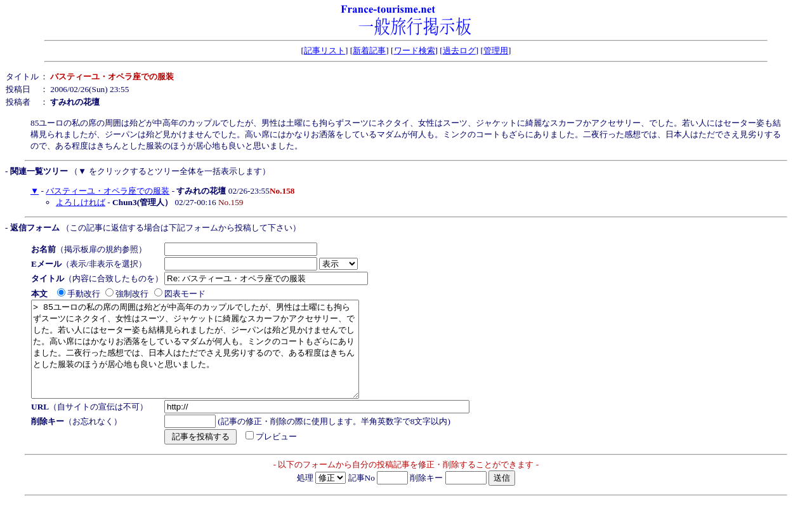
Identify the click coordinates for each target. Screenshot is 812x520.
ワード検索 (415, 50)
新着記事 (369, 50)
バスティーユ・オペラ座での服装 (108, 191)
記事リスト (324, 50)
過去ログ (459, 50)
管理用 (496, 50)
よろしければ (81, 202)
